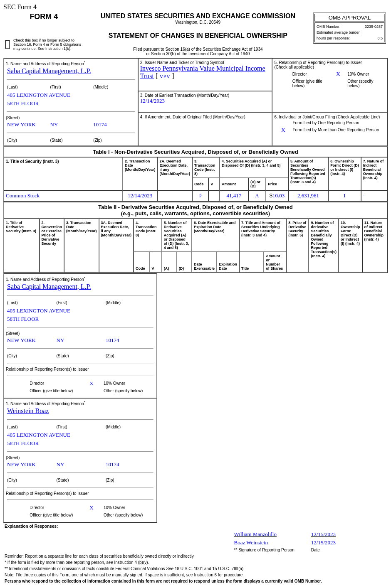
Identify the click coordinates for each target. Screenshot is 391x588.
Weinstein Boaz (28, 411)
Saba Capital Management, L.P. (49, 71)
